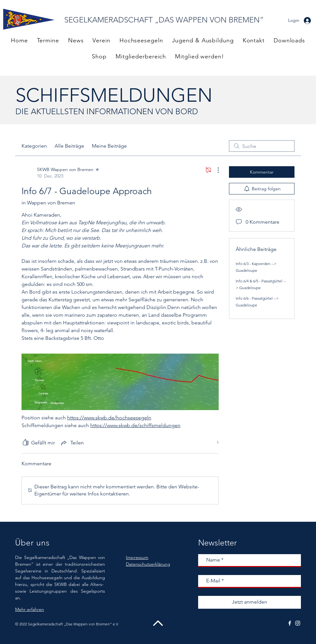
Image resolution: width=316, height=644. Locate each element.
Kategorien (34, 146)
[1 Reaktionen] (214, 443)
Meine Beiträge (109, 146)
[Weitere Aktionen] (215, 170)
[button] (141, 56)
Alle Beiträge (69, 146)
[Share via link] (72, 443)
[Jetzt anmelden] (250, 602)
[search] (262, 146)
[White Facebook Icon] (290, 623)
